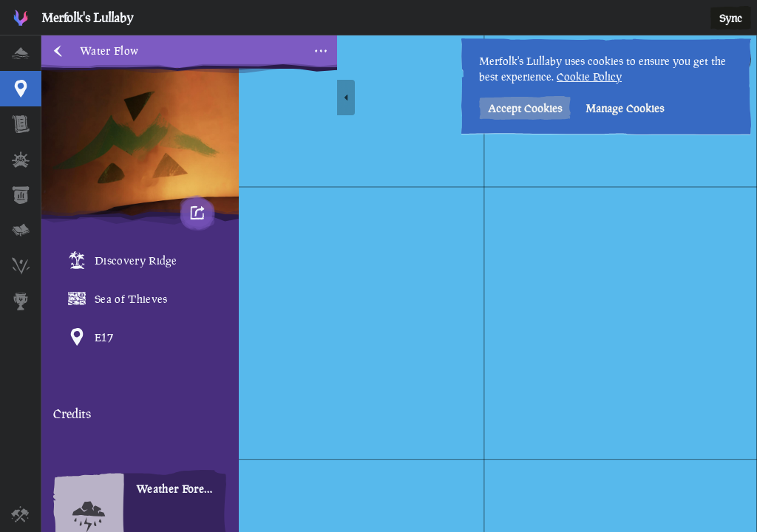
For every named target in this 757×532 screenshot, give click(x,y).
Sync (731, 18)
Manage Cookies (625, 108)
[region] (399, 284)
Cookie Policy (589, 76)
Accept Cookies (525, 108)
